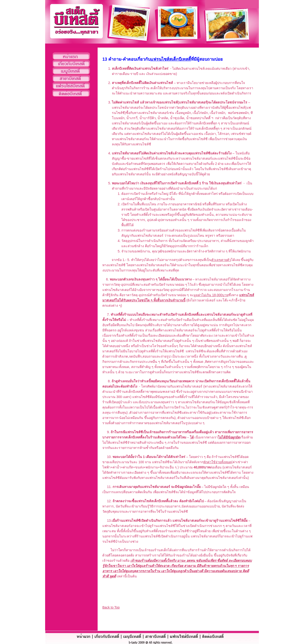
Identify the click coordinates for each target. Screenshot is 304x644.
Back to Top (111, 607)
